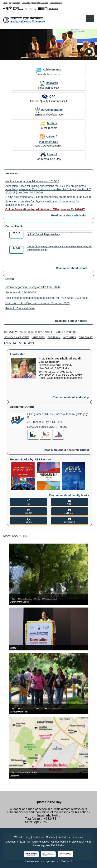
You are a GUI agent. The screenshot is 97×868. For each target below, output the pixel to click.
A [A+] (26, 9)
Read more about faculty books (69, 495)
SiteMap (51, 837)
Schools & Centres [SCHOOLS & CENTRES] (17, 337)
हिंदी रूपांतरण (53, 9)
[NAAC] (29, 512)
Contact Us (26, 3)
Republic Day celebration (20, 308)
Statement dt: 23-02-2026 (21, 292)
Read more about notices (71, 321)
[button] (90, 18)
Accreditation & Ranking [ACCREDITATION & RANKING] (61, 332)
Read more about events (72, 268)
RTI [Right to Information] (10, 3)
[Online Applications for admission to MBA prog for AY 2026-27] (48, 209)
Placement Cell (49, 142)
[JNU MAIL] (70, 512)
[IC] (29, 502)
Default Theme (46, 9)
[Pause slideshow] (89, 52)
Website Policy (22, 837)
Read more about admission (69, 215)
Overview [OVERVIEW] (10, 332)
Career (47, 137)
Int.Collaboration (48, 110)
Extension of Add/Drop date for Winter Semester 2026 (37, 303)
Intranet (48, 154)
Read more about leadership (71, 397)
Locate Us (14, 776)
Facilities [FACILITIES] (10, 343)
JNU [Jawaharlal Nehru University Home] (5, 3)
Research (48, 83)
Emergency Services (40, 3)
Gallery (13, 648)
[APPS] (29, 521)
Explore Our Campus (19, 602)
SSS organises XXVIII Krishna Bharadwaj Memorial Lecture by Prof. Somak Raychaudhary (59, 234)
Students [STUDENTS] (39, 337)
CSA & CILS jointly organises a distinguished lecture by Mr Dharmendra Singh (59, 250)
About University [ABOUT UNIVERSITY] (31, 332)
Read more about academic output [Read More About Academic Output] (66, 450)
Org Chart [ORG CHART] (86, 337)
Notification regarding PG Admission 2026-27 (32, 181)
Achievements (48, 70)
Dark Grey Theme (43, 9)
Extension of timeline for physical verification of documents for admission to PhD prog (42, 203)
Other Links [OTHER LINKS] (27, 343)
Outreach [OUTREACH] (54, 337)
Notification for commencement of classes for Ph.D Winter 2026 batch (47, 298)
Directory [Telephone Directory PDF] (17, 3)
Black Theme (39, 9)
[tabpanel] (48, 438)
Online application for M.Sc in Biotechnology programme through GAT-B (48, 197)
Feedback (77, 837)
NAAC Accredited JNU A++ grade (47, 427)
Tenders (48, 123)
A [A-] (35, 9)
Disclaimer (39, 837)
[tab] (10, 332)
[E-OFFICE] (70, 521)
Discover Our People (19, 712)
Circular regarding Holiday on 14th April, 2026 (33, 287)
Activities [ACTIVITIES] (70, 337)
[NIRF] (70, 502)
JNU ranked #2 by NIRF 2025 (45, 422)
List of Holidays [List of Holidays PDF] (56, 3)
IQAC (48, 96)
